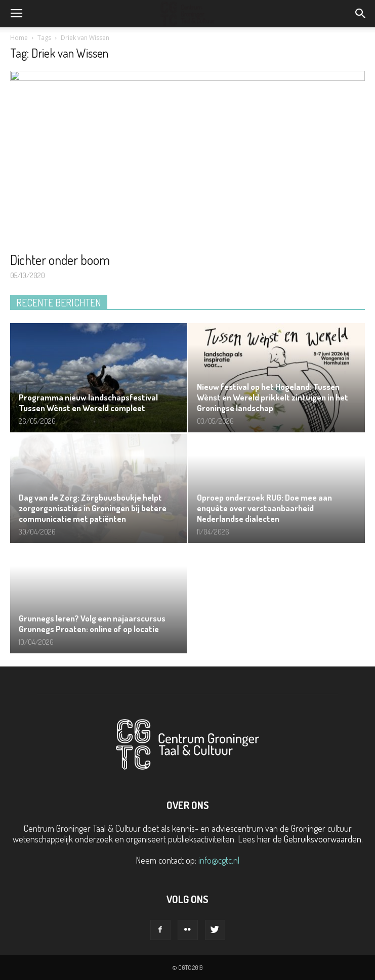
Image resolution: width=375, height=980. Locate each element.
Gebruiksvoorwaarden (323, 839)
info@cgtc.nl (219, 860)
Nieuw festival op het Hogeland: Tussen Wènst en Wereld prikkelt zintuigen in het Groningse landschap (273, 397)
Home (19, 38)
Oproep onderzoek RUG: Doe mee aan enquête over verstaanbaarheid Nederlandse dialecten (264, 508)
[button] (361, 14)
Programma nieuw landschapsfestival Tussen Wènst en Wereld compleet (88, 403)
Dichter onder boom (60, 260)
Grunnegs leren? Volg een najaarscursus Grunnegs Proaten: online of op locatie (92, 623)
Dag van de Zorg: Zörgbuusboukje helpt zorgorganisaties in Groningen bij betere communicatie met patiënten (93, 508)
